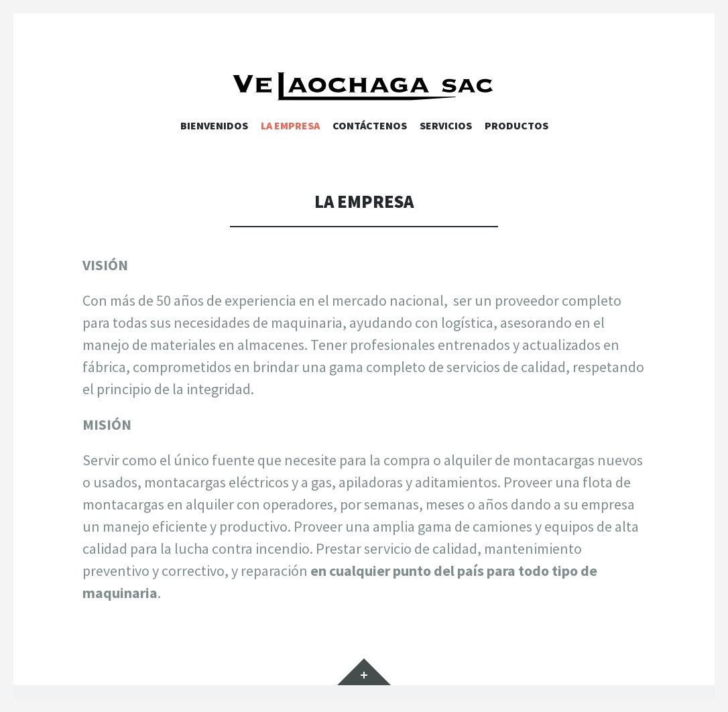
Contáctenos (370, 125)
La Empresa (290, 125)
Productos (517, 125)
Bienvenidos (214, 125)
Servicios (446, 125)
